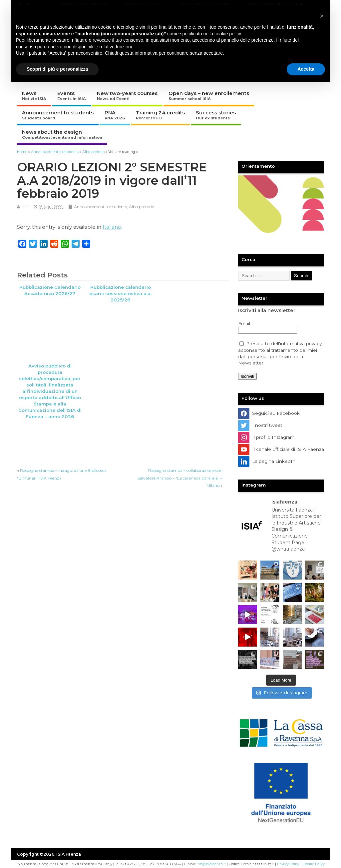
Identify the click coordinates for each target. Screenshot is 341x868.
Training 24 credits (160, 115)
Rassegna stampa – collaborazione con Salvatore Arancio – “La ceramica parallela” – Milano (180, 478)
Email (244, 323)
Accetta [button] (306, 69)
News (34, 96)
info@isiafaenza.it (211, 864)
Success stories (216, 115)
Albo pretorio (142, 207)
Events (72, 96)
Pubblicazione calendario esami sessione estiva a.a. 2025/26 (120, 293)
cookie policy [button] (228, 34)
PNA (115, 115)
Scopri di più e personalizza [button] (57, 69)
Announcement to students (58, 115)
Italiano (112, 227)
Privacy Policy (288, 864)
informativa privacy (301, 343)
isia (25, 207)
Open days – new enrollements (209, 96)
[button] (322, 16)
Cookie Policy (314, 864)
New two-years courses (127, 96)
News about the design (62, 134)
